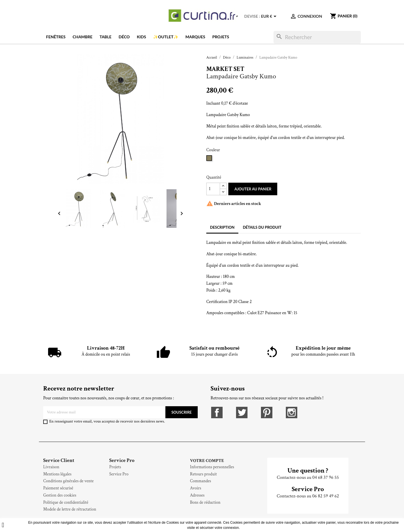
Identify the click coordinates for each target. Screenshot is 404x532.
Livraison (51, 467)
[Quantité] (213, 189)
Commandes (201, 481)
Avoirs (196, 488)
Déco (124, 37)
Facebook (217, 413)
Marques (195, 37)
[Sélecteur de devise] (270, 16)
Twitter (242, 413)
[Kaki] (210, 160)
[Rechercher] (317, 37)
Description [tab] (222, 227)
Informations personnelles (212, 467)
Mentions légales (57, 474)
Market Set (225, 69)
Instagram (292, 413)
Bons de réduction (205, 502)
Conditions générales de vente (68, 481)
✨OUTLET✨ (166, 37)
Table (106, 37)
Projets (221, 37)
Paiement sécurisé (58, 488)
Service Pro (119, 474)
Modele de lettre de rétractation (70, 509)
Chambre (83, 37)
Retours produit (203, 474)
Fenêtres (56, 37)
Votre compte (207, 461)
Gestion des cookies (60, 495)
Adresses (197, 495)
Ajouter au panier (253, 189)
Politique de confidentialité (66, 502)
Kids (141, 37)
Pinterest (267, 413)
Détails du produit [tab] (262, 227)
